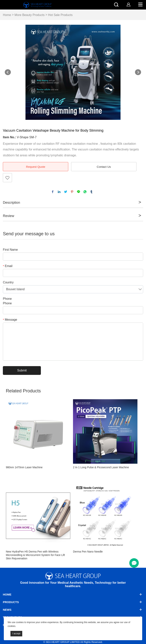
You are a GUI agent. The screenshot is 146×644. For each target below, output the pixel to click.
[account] (128, 4)
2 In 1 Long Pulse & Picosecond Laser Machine (101, 467)
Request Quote (36, 167)
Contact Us (104, 167)
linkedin (59, 192)
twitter (66, 192)
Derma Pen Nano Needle (88, 552)
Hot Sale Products (60, 15)
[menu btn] (134, 563)
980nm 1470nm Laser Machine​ (24, 467)
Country (8, 282)
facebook (53, 192)
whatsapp (85, 192)
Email (8, 266)
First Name (10, 250)
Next (138, 72)
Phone (7, 299)
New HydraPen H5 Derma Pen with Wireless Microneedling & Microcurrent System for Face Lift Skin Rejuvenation (35, 555)
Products (11, 602)
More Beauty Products (29, 15)
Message (10, 320)
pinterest (72, 192)
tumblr (91, 192)
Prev (8, 72)
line (79, 192)
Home (7, 15)
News (7, 610)
